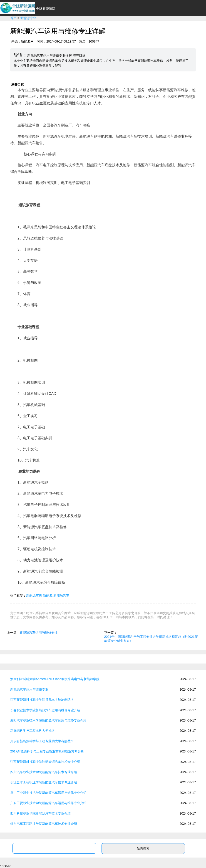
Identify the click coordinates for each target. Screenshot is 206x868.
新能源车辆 (34, 595)
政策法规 (145, 27)
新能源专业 (169, 27)
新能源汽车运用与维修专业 (39, 633)
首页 (35, 27)
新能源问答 (194, 27)
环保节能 (99, 27)
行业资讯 (53, 27)
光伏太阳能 (122, 27)
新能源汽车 (76, 27)
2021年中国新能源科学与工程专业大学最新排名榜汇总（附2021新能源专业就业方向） (151, 639)
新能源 (48, 595)
